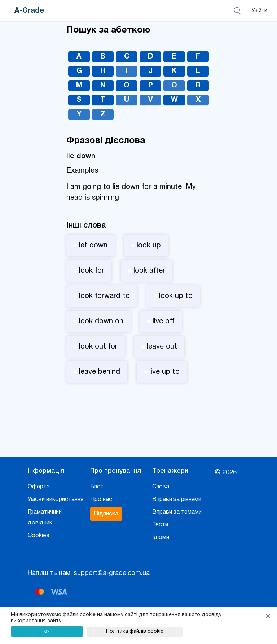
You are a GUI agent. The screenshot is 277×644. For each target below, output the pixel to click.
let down (91, 246)
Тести (160, 525)
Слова (161, 487)
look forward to (102, 296)
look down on (98, 321)
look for (89, 271)
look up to (173, 296)
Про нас (101, 500)
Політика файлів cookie (135, 632)
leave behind (97, 372)
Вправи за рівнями (177, 500)
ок (47, 631)
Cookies (39, 536)
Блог (96, 487)
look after (147, 271)
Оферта (39, 487)
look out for (96, 347)
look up (146, 246)
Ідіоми (161, 537)
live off (161, 321)
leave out (159, 347)
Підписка (106, 514)
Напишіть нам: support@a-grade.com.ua (89, 573)
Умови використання (56, 500)
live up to (162, 372)
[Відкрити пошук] (239, 11)
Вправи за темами (177, 512)
